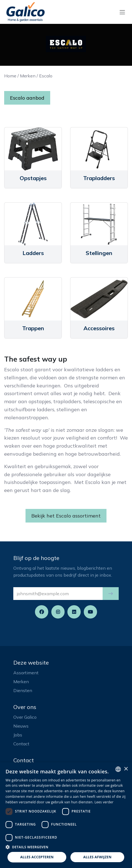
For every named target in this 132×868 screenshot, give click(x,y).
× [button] (126, 769)
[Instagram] (58, 612)
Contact (21, 744)
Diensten (23, 690)
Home (10, 76)
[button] (111, 594)
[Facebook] (42, 612)
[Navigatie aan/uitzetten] (122, 12)
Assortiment (26, 673)
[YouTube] (90, 612)
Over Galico (25, 717)
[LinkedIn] (74, 612)
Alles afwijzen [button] (97, 857)
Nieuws (21, 726)
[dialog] (66, 815)
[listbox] (118, 769)
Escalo (46, 76)
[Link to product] (33, 149)
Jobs (18, 735)
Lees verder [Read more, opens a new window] (104, 802)
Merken (28, 76)
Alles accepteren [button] (37, 857)
